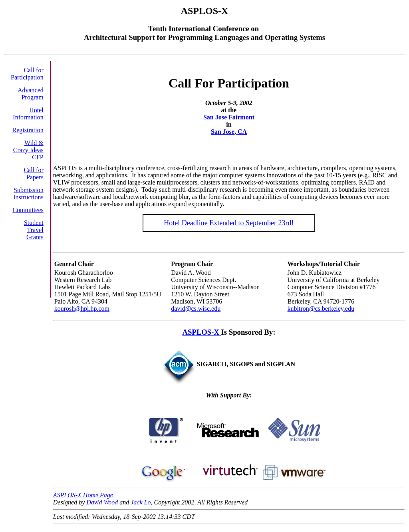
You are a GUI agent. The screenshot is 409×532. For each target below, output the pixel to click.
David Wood (102, 502)
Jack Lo (141, 502)
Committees (28, 210)
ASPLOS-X (202, 332)
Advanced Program (31, 94)
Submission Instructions (28, 194)
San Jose (223, 132)
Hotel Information (28, 114)
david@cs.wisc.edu (196, 309)
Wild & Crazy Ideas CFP (28, 150)
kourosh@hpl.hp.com (82, 309)
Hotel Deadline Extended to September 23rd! (229, 223)
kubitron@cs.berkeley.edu (321, 309)
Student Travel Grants (34, 230)
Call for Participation (27, 74)
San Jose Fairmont (229, 117)
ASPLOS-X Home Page (83, 495)
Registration (28, 130)
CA (241, 132)
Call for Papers (33, 174)
